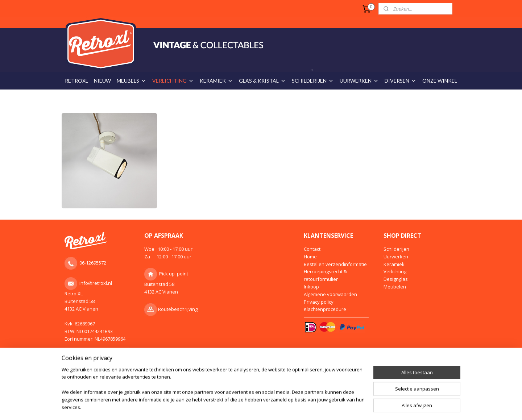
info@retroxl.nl (96, 283)
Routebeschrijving (178, 309)
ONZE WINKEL (440, 81)
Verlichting (395, 271)
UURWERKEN (359, 81)
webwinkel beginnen (270, 387)
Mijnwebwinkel (334, 387)
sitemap (227, 387)
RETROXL (76, 81)
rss (243, 387)
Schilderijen (396, 249)
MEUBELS (132, 81)
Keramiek (394, 264)
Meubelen (395, 287)
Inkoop (311, 287)
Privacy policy (319, 302)
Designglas (396, 279)
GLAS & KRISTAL (262, 81)
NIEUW (102, 81)
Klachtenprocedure (325, 309)
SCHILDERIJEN (313, 81)
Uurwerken (396, 257)
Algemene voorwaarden (330, 294)
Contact (312, 249)
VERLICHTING (173, 81)
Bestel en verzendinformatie (335, 264)
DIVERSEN (401, 81)
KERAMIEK (216, 81)
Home (310, 257)
